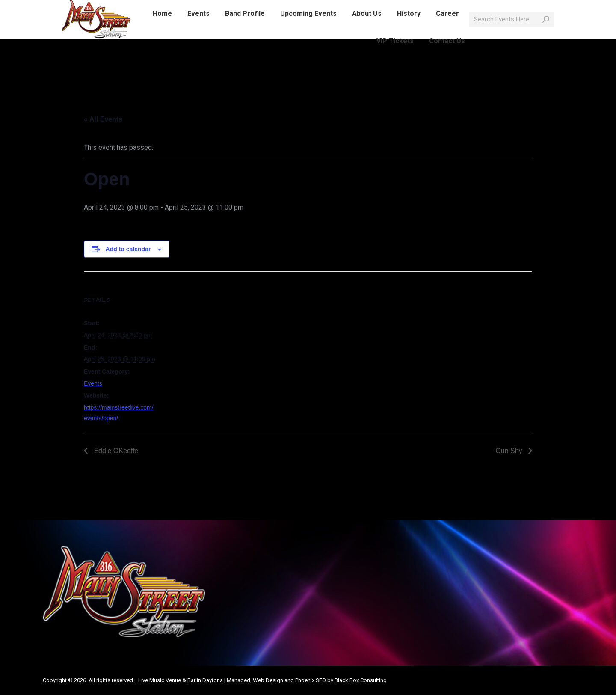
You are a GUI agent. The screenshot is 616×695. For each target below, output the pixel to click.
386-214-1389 (105, 8)
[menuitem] (162, 29)
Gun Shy (510, 451)
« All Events (103, 119)
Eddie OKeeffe (115, 451)
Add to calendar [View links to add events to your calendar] (128, 249)
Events (93, 383)
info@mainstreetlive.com (171, 8)
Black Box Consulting (361, 680)
